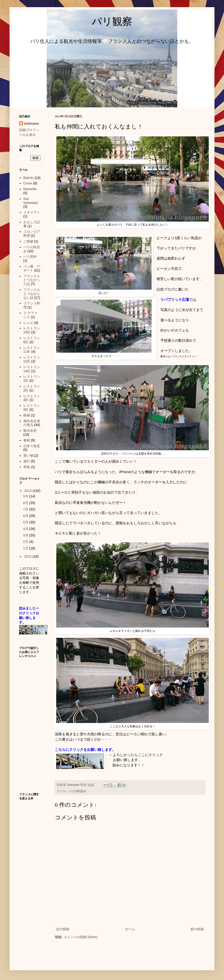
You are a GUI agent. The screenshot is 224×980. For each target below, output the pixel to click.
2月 (26, 542)
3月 (26, 535)
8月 (26, 503)
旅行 (27, 461)
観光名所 (30, 431)
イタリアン (32, 212)
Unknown (31, 124)
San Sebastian (31, 201)
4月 (26, 529)
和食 (27, 467)
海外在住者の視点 (32, 423)
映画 (27, 415)
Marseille (30, 189)
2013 (28, 491)
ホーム (130, 929)
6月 (26, 516)
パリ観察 (112, 21)
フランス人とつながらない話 (32, 294)
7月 (26, 509)
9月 (26, 496)
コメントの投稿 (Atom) (81, 937)
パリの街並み (77, 791)
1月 (26, 548)
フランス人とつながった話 (32, 280)
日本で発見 (32, 446)
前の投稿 (197, 929)
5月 (26, 522)
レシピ (28, 323)
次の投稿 (63, 929)
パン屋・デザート (32, 268)
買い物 (28, 455)
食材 (27, 440)
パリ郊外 (30, 257)
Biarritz (29, 178)
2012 (28, 556)
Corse (28, 183)
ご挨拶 (28, 241)
